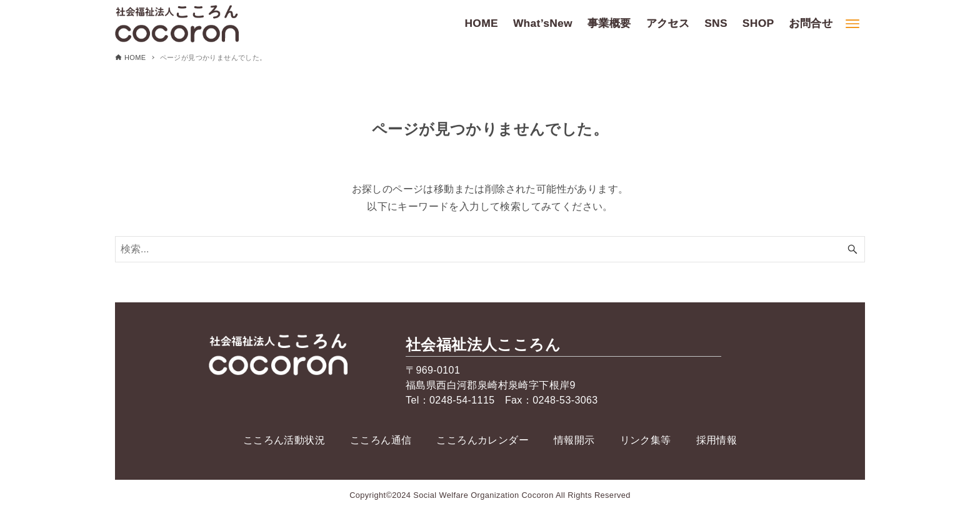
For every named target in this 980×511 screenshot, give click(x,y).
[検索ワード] (490, 249)
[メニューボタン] (852, 24)
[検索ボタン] (852, 249)
